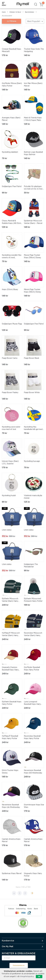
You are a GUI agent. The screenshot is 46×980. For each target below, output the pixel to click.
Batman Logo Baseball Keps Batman (33, 153)
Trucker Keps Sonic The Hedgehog (34, 50)
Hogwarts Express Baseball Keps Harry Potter (10, 669)
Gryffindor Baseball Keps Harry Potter (32, 669)
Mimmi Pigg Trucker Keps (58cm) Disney (32, 291)
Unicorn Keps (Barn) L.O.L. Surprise (10, 463)
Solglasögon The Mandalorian (31, 566)
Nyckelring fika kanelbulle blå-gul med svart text (33, 428)
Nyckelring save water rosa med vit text (11, 428)
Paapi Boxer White (32, 393)
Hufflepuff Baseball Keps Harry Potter (10, 737)
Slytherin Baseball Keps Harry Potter (12, 703)
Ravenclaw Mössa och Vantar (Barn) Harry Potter (33, 635)
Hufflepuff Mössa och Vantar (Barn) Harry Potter (11, 635)
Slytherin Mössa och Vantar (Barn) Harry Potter (10, 600)
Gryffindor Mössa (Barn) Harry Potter (12, 85)
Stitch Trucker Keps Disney (10, 772)
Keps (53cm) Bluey (10, 290)
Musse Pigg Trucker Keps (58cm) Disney (32, 256)
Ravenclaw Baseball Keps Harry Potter (32, 737)
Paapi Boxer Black (32, 358)
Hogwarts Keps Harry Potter (33, 875)
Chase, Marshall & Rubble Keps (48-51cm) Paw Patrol (12, 222)
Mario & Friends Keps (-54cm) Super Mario (33, 119)
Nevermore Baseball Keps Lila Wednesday (11, 806)
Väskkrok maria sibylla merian (33, 497)
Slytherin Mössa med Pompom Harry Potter (33, 600)
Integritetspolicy (27, 977)
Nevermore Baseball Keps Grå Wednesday (33, 772)
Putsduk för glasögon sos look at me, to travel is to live (34, 188)
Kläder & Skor (15, 12)
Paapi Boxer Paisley (10, 393)
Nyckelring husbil (9, 496)
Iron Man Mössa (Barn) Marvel (33, 85)
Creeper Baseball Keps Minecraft (11, 50)
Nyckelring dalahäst (10, 152)
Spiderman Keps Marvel (12, 873)
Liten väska (7, 530)
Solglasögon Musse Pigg (12, 324)
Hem (4, 12)
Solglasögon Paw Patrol (12, 186)
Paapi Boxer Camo (10, 358)
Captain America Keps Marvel (11, 840)
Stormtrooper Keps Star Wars (34, 806)
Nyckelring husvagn (32, 461)
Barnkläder (30, 12)
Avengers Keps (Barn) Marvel (11, 119)
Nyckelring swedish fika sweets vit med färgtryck (12, 257)
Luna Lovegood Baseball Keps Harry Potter (32, 703)
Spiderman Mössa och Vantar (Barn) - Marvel (33, 222)
